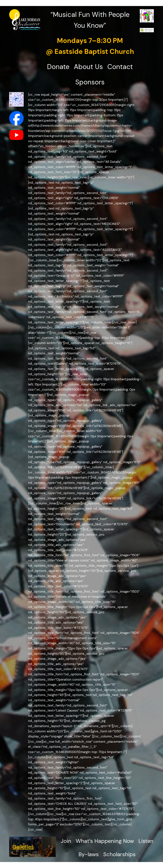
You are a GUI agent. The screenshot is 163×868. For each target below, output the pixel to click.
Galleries (23, 847)
